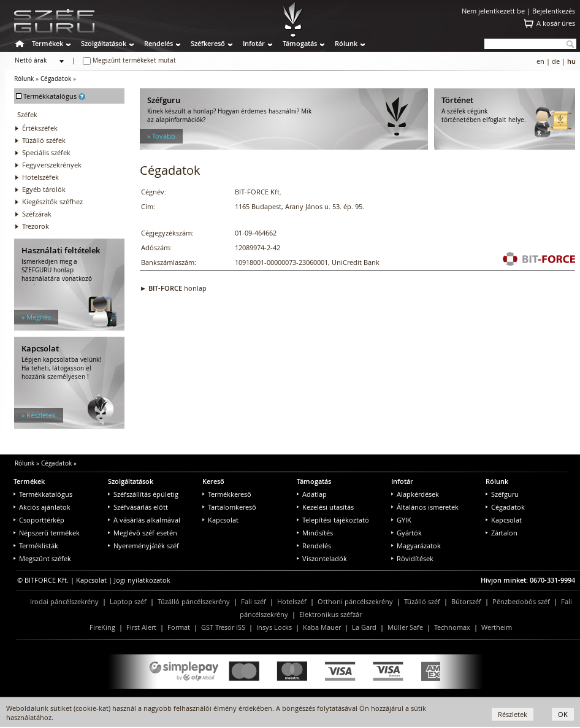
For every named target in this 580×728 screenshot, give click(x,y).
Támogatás (300, 43)
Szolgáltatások (104, 43)
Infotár (254, 43)
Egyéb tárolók (44, 189)
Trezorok (36, 226)
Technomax (452, 627)
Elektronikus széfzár (330, 614)
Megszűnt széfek (42, 558)
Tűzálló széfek (44, 140)
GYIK (401, 520)
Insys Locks (274, 627)
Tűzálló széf (422, 601)
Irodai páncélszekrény (64, 601)
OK (563, 714)
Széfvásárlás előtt (138, 507)
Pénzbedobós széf (521, 601)
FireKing (102, 627)
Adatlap (312, 494)
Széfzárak (37, 214)
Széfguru (502, 494)
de (556, 61)
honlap (177, 288)
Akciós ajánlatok (42, 507)
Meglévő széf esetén (143, 533)
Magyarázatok (416, 546)
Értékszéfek (40, 128)
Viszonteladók (322, 558)
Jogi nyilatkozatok (142, 580)
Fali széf (254, 601)
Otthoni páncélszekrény (355, 601)
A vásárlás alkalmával (144, 520)
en (540, 61)
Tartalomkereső (229, 507)
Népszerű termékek (47, 533)
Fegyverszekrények (52, 165)
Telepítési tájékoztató (333, 520)
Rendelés (158, 43)
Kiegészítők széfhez (52, 201)
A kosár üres (556, 23)
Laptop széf (128, 601)
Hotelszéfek (40, 177)
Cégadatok (56, 79)
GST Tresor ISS (223, 627)
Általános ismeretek (425, 507)
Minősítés (315, 533)
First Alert (141, 627)
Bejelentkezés (554, 11)
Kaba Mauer (322, 627)
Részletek (513, 714)
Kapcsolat (220, 520)
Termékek (48, 43)
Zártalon (502, 533)
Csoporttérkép (39, 520)
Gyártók (406, 533)
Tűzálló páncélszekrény (194, 601)
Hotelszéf (292, 601)
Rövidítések (412, 558)
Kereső (213, 481)
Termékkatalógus (43, 494)
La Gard (364, 627)
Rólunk (346, 43)
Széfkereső (208, 43)
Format (179, 627)
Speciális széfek (46, 152)
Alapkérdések (415, 494)
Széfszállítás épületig (143, 494)
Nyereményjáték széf (143, 546)
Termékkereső (227, 494)
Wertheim (497, 627)
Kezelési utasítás (325, 507)
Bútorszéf (466, 601)
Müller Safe (405, 627)
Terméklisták (36, 546)
